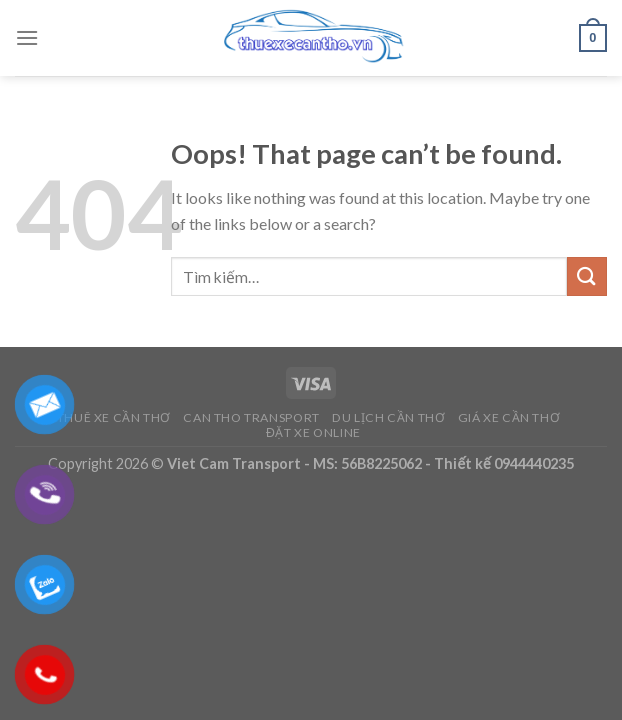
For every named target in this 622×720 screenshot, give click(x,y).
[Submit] (587, 276)
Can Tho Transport (251, 417)
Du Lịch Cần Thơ (388, 417)
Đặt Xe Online (313, 432)
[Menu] (27, 37)
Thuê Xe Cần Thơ (114, 417)
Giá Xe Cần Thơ (509, 417)
